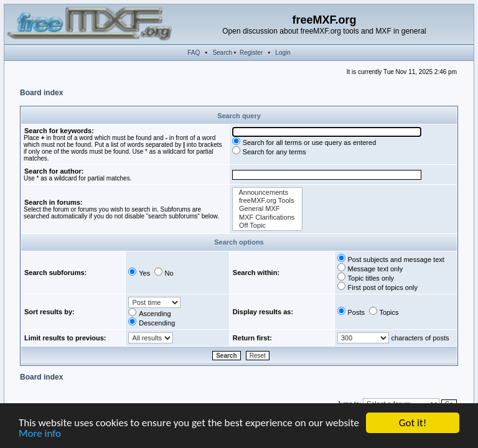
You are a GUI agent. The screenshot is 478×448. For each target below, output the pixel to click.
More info (40, 434)
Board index (41, 93)
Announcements (267, 193)
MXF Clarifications (267, 217)
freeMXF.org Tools (267, 201)
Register (251, 53)
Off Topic (267, 226)
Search (222, 53)
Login (283, 53)
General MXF (267, 209)
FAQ (194, 53)
